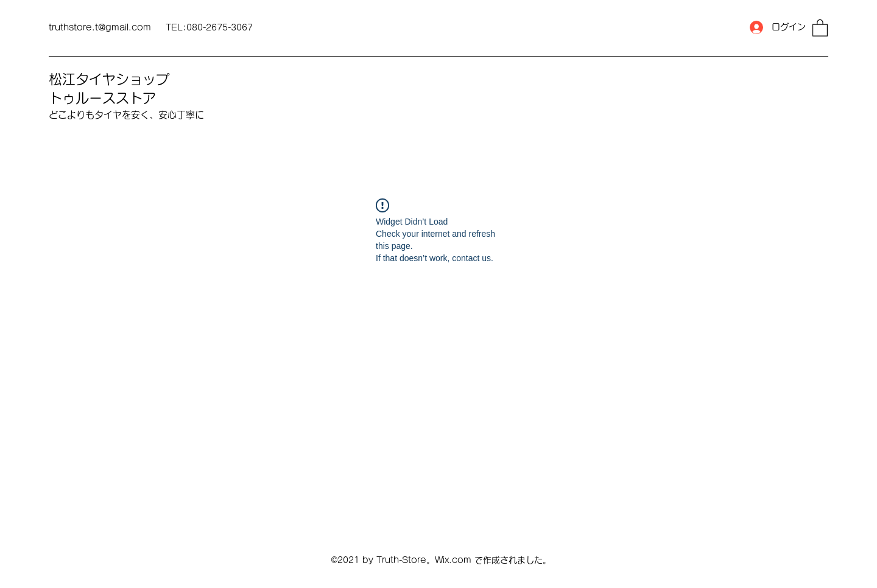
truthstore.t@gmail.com (100, 27)
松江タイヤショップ (109, 79)
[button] (820, 27)
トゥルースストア (102, 98)
